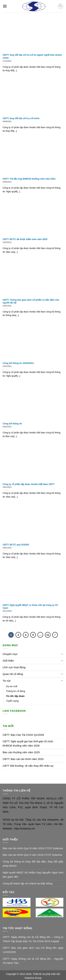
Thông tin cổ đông (16, 691)
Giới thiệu (8, 661)
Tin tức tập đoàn (15, 696)
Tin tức (7, 681)
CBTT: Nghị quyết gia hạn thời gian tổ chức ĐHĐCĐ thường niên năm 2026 (28, 743)
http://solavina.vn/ (24, 828)
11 (48, 635)
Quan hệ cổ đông (13, 674)
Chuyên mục (10, 654)
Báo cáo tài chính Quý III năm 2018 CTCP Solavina (33, 848)
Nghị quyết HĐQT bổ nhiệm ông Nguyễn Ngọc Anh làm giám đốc (33, 875)
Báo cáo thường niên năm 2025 (21, 752)
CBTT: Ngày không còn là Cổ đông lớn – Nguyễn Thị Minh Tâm (33, 961)
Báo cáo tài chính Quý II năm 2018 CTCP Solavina (32, 855)
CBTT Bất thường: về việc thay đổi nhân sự (28, 766)
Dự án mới (12, 686)
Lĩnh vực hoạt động (14, 667)
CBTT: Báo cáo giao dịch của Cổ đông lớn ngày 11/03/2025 (33, 950)
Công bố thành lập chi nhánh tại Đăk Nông (28, 883)
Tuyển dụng (12, 701)
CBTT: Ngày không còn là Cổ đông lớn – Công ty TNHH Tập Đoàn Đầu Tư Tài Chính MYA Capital (33, 939)
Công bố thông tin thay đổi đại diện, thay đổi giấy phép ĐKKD (33, 864)
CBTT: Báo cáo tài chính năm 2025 (23, 759)
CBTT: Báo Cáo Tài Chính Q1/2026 (23, 735)
